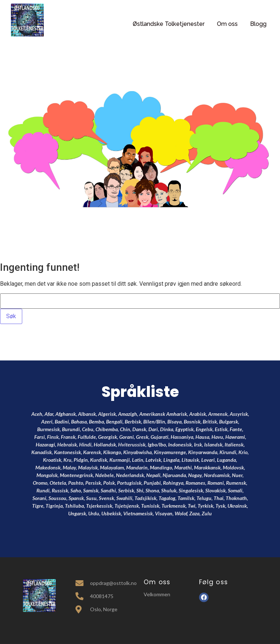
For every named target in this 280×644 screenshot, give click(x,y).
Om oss (227, 24)
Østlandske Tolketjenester (169, 24)
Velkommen (157, 594)
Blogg (258, 24)
